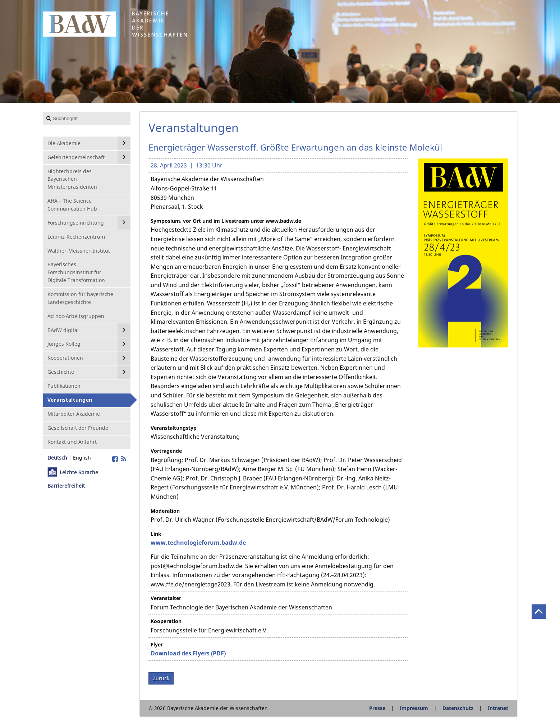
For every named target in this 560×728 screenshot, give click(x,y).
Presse (377, 708)
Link (156, 534)
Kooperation (166, 621)
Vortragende (166, 451)
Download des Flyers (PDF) (188, 653)
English (82, 458)
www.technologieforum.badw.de (198, 543)
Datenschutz (458, 708)
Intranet (498, 708)
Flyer (157, 644)
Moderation (165, 511)
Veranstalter (166, 598)
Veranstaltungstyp (174, 428)
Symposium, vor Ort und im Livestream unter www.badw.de (226, 221)
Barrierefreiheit (66, 486)
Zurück (161, 678)
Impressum (414, 708)
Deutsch (57, 458)
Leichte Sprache (79, 472)
